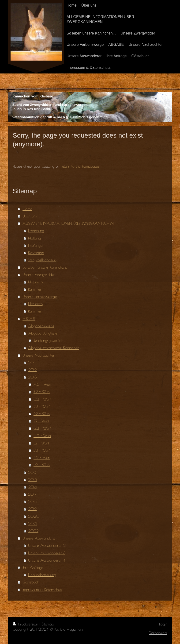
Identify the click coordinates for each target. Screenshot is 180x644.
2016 (32, 487)
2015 (32, 480)
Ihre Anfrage (33, 567)
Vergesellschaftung (43, 260)
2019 (32, 509)
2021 (33, 524)
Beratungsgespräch (48, 340)
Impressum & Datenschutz (42, 590)
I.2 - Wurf (41, 443)
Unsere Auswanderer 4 (47, 560)
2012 (32, 370)
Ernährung (36, 231)
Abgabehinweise (41, 326)
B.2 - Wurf (42, 392)
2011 (32, 362)
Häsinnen (35, 282)
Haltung (34, 238)
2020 (34, 516)
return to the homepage (80, 166)
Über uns (30, 216)
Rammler (35, 289)
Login (163, 624)
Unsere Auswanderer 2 (47, 545)
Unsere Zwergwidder (39, 274)
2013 (32, 377)
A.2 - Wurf (42, 384)
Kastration (36, 253)
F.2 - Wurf (41, 421)
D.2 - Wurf (42, 406)
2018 (32, 501)
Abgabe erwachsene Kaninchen (54, 348)
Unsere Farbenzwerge (40, 297)
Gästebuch (31, 582)
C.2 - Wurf (42, 399)
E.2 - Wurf (42, 414)
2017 (32, 494)
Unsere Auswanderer (39, 538)
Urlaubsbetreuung (42, 575)
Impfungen (36, 245)
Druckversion (26, 624)
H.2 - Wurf (42, 436)
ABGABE (29, 319)
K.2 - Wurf (42, 458)
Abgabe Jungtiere (43, 333)
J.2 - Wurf (42, 450)
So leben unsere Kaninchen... (45, 267)
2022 (33, 531)
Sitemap (48, 624)
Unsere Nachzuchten (39, 355)
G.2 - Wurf (42, 428)
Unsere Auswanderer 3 (47, 553)
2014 (32, 472)
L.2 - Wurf (42, 465)
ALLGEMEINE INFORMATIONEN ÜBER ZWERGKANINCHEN (68, 223)
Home (27, 209)
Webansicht (158, 633)
